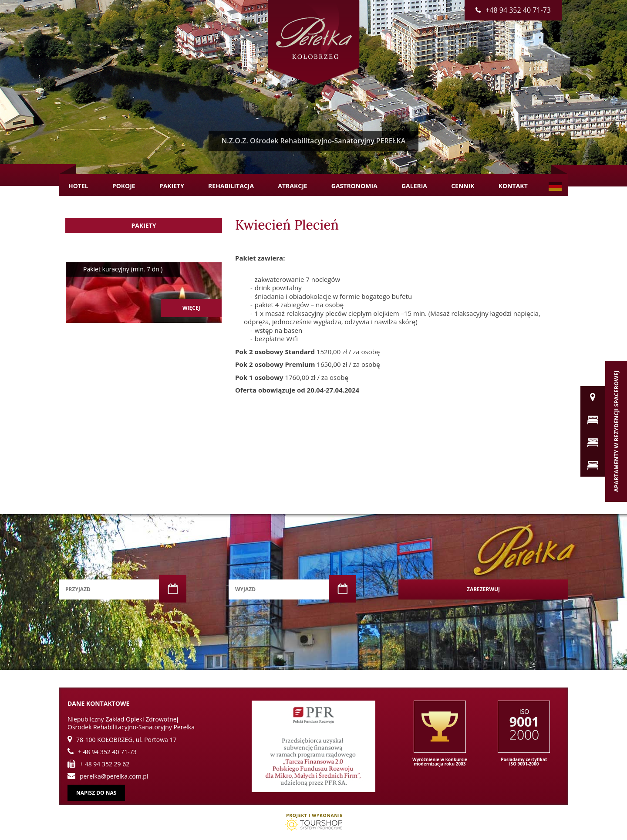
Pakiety (172, 186)
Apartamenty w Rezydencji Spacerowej (616, 431)
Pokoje (124, 186)
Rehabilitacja (231, 186)
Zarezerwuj (483, 589)
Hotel (78, 186)
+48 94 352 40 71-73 (513, 10)
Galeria (414, 186)
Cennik (463, 186)
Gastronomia (354, 186)
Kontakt (513, 186)
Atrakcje (292, 186)
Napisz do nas (96, 793)
